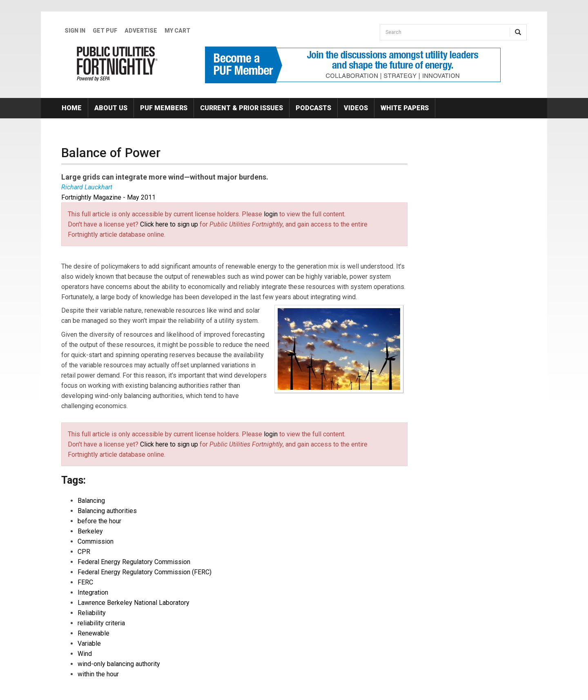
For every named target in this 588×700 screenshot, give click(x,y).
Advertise (141, 31)
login (271, 214)
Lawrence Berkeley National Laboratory (134, 603)
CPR (84, 552)
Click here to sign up (169, 224)
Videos (356, 108)
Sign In (75, 31)
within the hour (98, 674)
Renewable (94, 633)
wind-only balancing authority (119, 664)
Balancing (91, 501)
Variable (89, 643)
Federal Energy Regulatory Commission (134, 562)
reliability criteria (101, 623)
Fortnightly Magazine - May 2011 (108, 197)
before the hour (99, 521)
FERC (85, 582)
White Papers (405, 108)
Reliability (92, 613)
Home (72, 108)
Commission (96, 541)
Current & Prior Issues (242, 108)
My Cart (177, 31)
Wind (85, 654)
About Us (111, 108)
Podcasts (313, 108)
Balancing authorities (107, 511)
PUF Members (164, 108)
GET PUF (105, 31)
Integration (93, 592)
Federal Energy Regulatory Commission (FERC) (145, 572)
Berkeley (90, 531)
